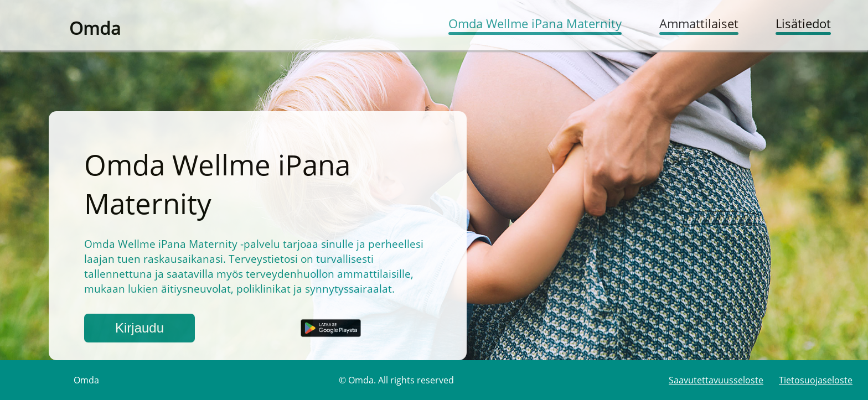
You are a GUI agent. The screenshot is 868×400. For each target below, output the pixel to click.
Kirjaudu (139, 328)
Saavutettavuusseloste (716, 380)
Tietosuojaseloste (816, 380)
